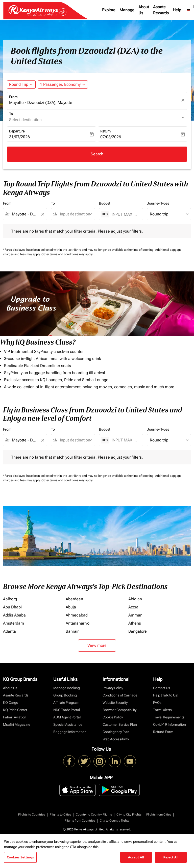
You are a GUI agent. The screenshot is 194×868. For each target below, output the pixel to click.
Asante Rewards (161, 10)
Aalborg (10, 599)
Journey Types (158, 203)
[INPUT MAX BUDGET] (125, 214)
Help (177, 10)
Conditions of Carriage (120, 695)
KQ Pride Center (15, 710)
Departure (17, 131)
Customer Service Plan (120, 724)
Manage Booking (67, 688)
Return (105, 131)
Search (97, 154)
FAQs (157, 703)
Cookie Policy (113, 717)
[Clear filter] (42, 214)
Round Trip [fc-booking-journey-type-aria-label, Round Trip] (19, 84)
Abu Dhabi (12, 607)
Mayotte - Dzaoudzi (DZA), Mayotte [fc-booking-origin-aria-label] (41, 103)
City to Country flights (115, 821)
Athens (135, 623)
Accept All (136, 857)
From (13, 97)
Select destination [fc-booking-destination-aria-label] (25, 120)
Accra (133, 607)
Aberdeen (74, 599)
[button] (63, 85)
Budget (105, 203)
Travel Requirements (169, 717)
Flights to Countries (32, 815)
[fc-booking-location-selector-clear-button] (184, 100)
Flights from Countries (80, 821)
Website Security (115, 703)
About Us (144, 10)
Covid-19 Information (169, 724)
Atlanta (9, 631)
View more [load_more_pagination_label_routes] (97, 645)
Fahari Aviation (15, 717)
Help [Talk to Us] (166, 695)
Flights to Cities (60, 815)
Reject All (171, 857)
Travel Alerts (162, 710)
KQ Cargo (11, 703)
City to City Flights (129, 815)
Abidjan (135, 599)
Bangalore (138, 631)
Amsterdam (14, 623)
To (11, 114)
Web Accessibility (116, 739)
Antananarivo (78, 623)
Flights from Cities (159, 815)
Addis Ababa (14, 615)
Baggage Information (70, 732)
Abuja (71, 607)
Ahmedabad (77, 615)
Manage (127, 10)
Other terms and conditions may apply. (67, 254)
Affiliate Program (66, 703)
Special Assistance (68, 724)
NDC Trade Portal (67, 710)
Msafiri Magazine (17, 724)
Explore (109, 10)
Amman (135, 615)
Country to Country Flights (94, 815)
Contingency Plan (116, 732)
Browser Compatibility (119, 710)
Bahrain (73, 631)
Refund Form (163, 732)
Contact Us (162, 688)
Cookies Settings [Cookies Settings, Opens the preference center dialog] (20, 857)
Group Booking (65, 695)
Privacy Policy (113, 688)
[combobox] (25, 214)
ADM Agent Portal (67, 717)
